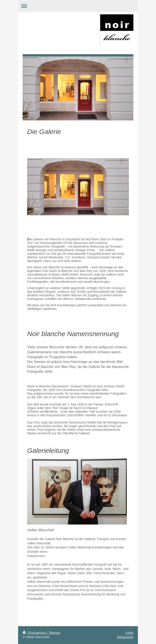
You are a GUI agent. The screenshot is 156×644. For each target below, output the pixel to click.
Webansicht (125, 637)
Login (130, 633)
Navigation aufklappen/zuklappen (78, 6)
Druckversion (35, 633)
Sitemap (54, 633)
